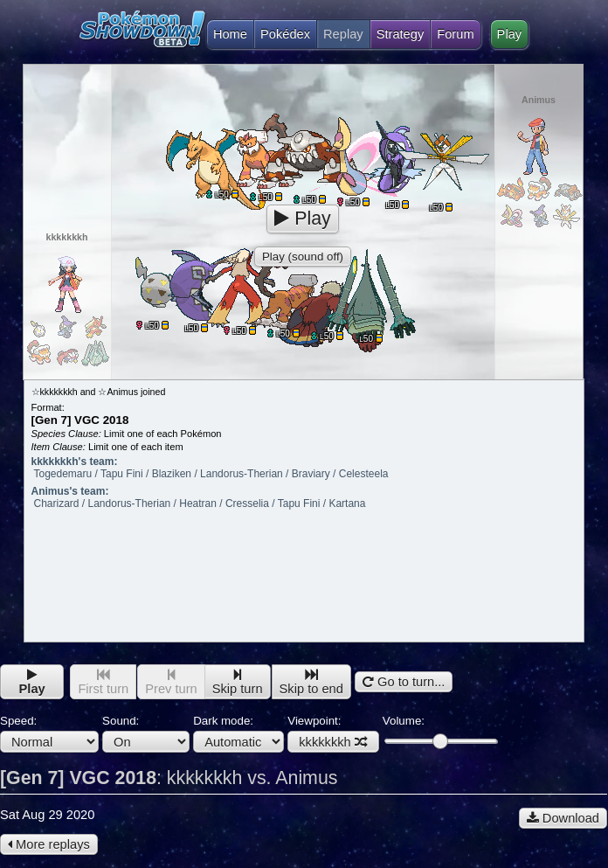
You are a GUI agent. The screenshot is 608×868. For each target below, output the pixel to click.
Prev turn (171, 682)
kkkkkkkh (333, 742)
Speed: (49, 733)
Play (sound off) (303, 257)
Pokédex (285, 34)
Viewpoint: (333, 733)
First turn (103, 682)
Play (510, 34)
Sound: (146, 733)
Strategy (401, 34)
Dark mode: (238, 733)
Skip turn (238, 682)
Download (563, 818)
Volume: (440, 731)
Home (227, 34)
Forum (455, 34)
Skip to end (311, 682)
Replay (343, 34)
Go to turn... (404, 682)
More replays (49, 844)
